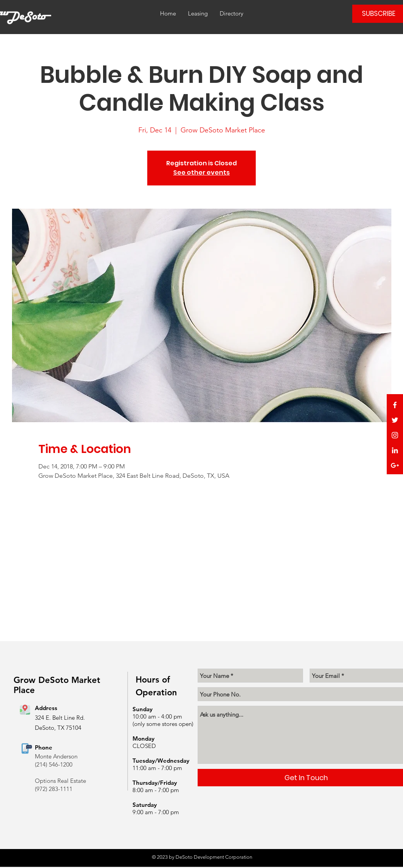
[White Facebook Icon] (395, 405)
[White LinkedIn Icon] (395, 450)
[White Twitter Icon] (395, 420)
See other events (201, 172)
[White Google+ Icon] (395, 465)
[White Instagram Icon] (395, 435)
